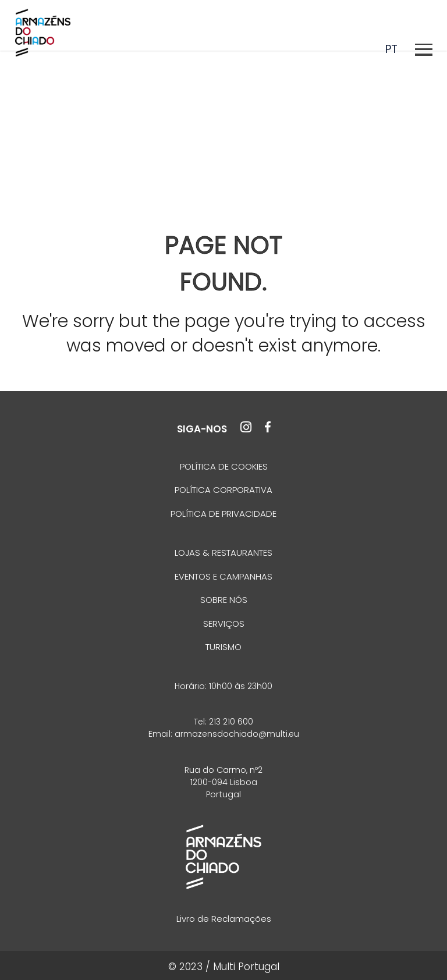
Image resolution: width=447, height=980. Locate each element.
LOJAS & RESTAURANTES (223, 553)
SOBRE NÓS (224, 600)
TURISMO (223, 647)
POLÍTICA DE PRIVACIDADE (223, 514)
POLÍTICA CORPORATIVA (223, 490)
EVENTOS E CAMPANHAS (223, 576)
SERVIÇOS (224, 624)
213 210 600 (231, 722)
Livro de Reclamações (224, 919)
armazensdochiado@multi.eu (237, 734)
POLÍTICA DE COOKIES (224, 466)
